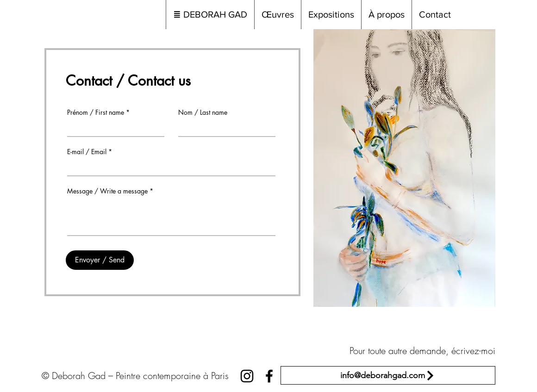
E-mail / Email (87, 152)
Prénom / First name (96, 112)
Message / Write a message (107, 191)
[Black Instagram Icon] (247, 376)
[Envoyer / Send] (100, 260)
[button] (278, 15)
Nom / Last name (203, 112)
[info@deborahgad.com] (388, 375)
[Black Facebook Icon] (269, 376)
